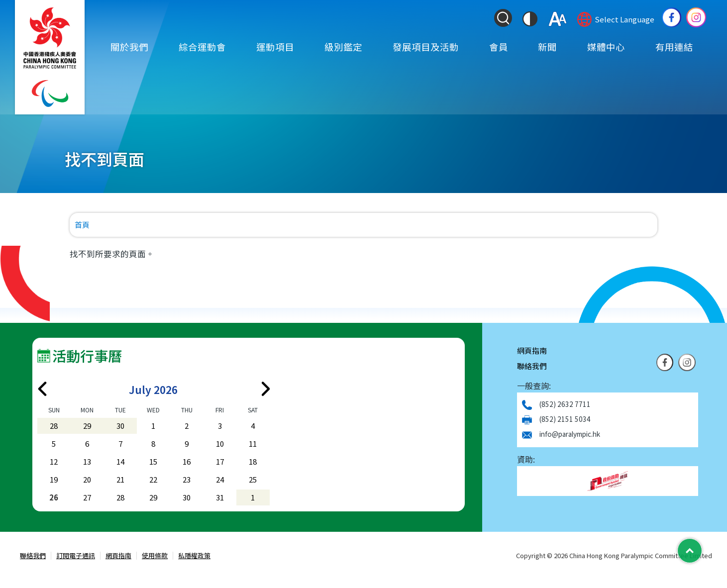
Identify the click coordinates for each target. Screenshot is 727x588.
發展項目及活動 (426, 46)
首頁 (82, 225)
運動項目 (275, 46)
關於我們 (129, 46)
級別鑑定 (343, 46)
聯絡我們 (532, 366)
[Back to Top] (690, 551)
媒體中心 (606, 46)
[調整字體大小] (558, 19)
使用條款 (155, 556)
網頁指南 (532, 350)
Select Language (624, 19)
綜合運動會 (202, 46)
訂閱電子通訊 (76, 556)
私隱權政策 (194, 556)
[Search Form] (503, 18)
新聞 (547, 46)
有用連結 (674, 46)
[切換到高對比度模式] (530, 19)
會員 (499, 46)
